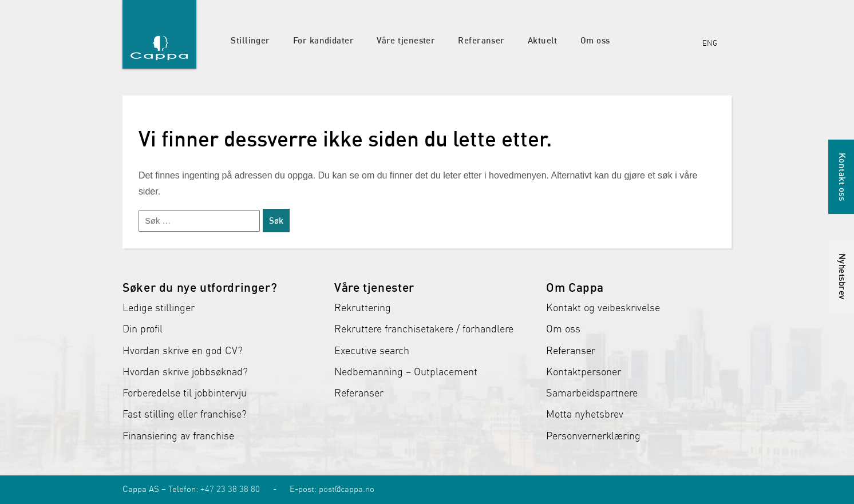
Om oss (595, 40)
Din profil (143, 329)
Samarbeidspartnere (592, 393)
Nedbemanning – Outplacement (406, 372)
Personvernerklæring (593, 436)
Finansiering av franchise (178, 436)
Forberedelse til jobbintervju (185, 393)
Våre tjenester (406, 40)
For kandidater (323, 40)
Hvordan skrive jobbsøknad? (185, 372)
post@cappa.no (347, 489)
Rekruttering (363, 308)
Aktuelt (543, 40)
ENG (710, 43)
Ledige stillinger (159, 308)
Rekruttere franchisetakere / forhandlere (424, 329)
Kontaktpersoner (584, 372)
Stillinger (250, 40)
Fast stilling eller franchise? (185, 414)
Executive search (372, 351)
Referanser (481, 40)
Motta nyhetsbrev (585, 414)
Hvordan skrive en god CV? (183, 351)
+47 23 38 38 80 (230, 489)
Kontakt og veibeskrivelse (603, 308)
